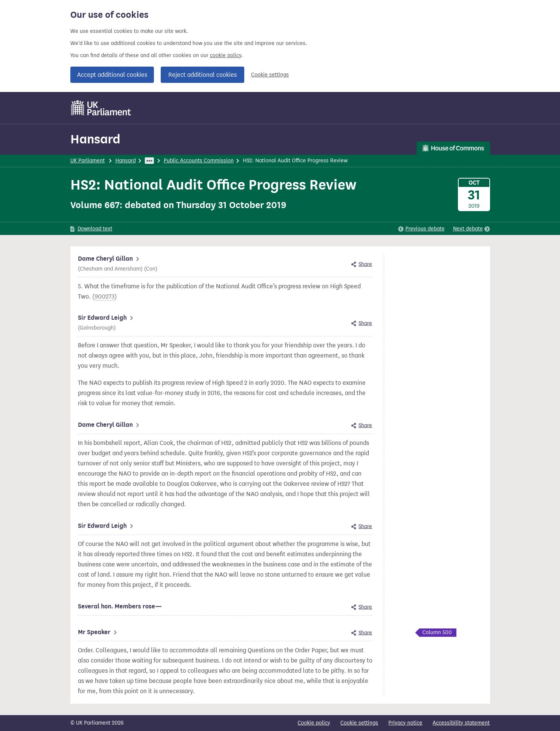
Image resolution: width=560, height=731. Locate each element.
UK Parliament (88, 161)
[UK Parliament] (101, 108)
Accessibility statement (461, 723)
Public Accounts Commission (199, 161)
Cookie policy (314, 723)
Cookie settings (270, 75)
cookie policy (226, 55)
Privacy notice (405, 723)
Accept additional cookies (112, 75)
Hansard (95, 139)
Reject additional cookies (202, 75)
